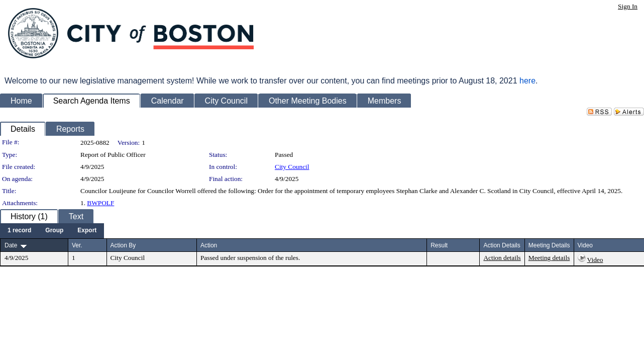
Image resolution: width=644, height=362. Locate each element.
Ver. (77, 245)
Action (209, 245)
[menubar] (52, 231)
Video (595, 260)
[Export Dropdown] (87, 231)
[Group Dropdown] (54, 231)
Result (439, 245)
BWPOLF (100, 203)
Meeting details (549, 258)
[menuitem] (19, 231)
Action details (502, 258)
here (527, 81)
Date (11, 245)
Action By (123, 245)
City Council (292, 167)
